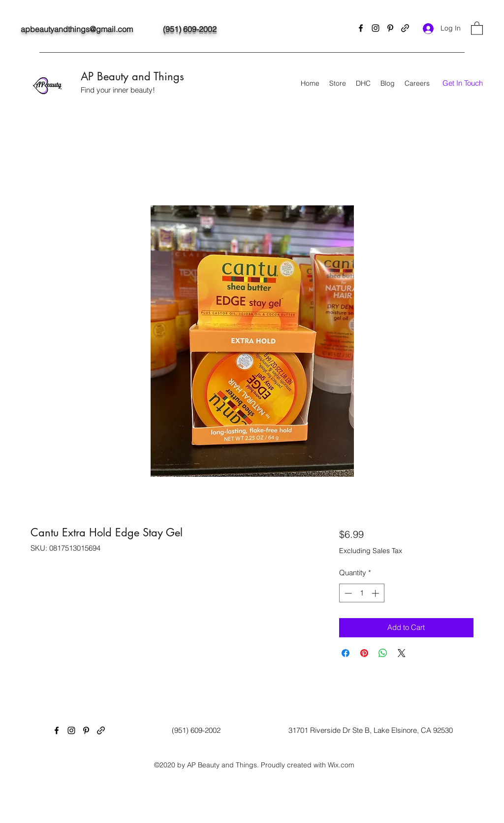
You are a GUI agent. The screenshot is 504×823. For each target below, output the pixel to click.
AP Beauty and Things (132, 76)
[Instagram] (376, 28)
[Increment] (376, 593)
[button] (477, 28)
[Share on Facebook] (346, 653)
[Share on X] (402, 653)
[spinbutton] (362, 593)
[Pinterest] (390, 28)
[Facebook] (361, 28)
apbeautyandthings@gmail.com (77, 29)
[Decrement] (347, 593)
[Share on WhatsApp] (383, 653)
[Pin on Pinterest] (364, 653)
